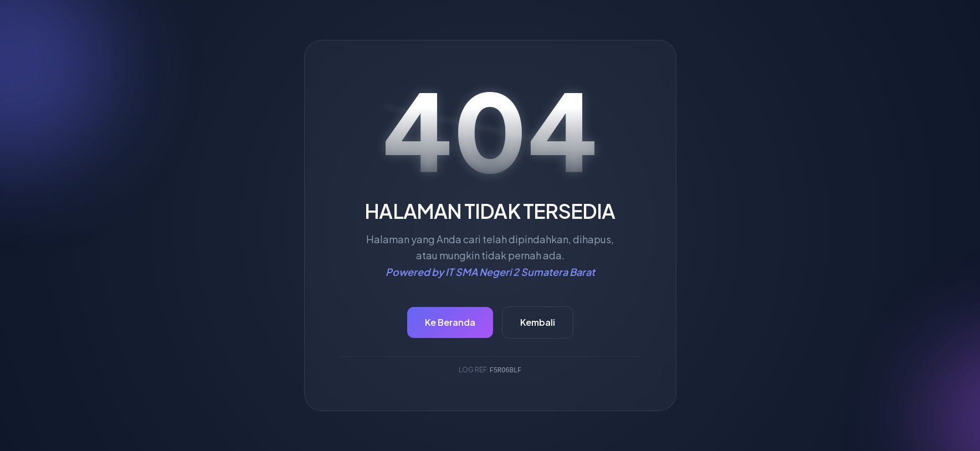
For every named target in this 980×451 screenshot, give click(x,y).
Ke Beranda (450, 322)
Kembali (538, 322)
